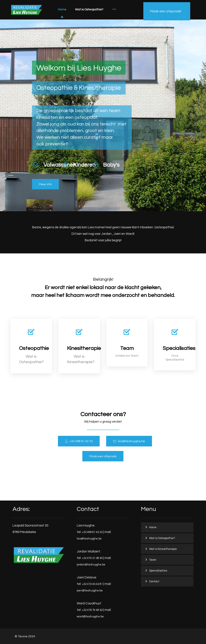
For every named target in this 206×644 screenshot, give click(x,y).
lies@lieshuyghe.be (89, 539)
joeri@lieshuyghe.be (90, 591)
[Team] (127, 343)
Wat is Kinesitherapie (163, 549)
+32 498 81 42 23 (92, 532)
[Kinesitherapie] (79, 346)
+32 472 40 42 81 (92, 584)
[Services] (175, 345)
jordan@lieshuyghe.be (91, 565)
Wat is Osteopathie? (162, 538)
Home (153, 527)
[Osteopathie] (45, 184)
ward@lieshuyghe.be (90, 617)
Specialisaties (158, 571)
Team (153, 560)
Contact (154, 581)
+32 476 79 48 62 (92, 610)
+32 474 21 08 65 (92, 558)
